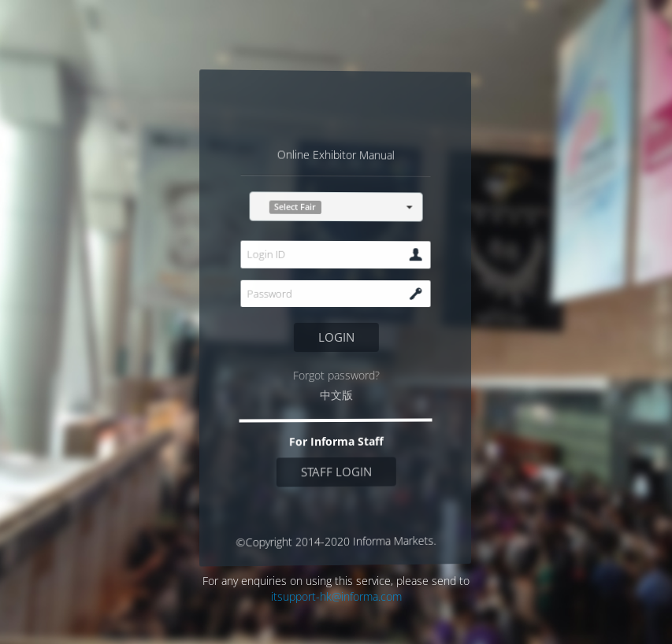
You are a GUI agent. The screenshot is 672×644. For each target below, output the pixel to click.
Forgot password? (336, 375)
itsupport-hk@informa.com (336, 596)
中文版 (336, 395)
